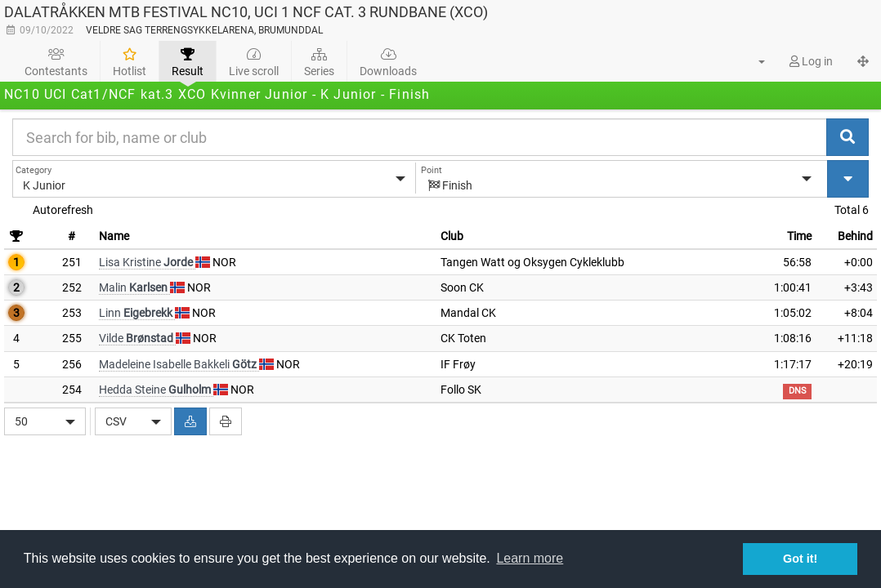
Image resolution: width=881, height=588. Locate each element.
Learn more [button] (530, 558)
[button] (752, 61)
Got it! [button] (800, 559)
